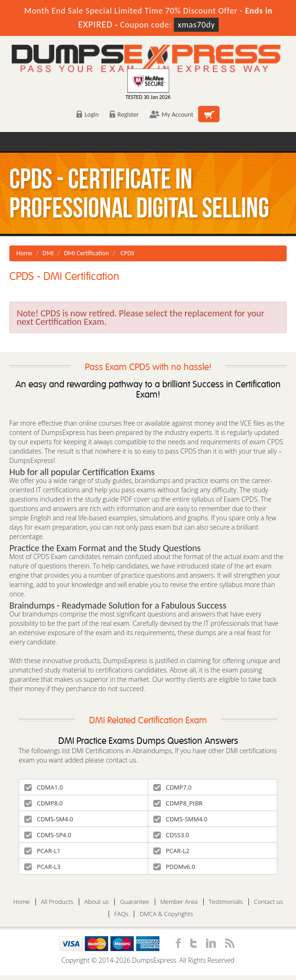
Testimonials (226, 902)
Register (124, 115)
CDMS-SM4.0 (49, 819)
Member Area (179, 902)
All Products (57, 902)
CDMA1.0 (44, 787)
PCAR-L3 (42, 867)
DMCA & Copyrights (166, 914)
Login (87, 115)
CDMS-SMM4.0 (180, 819)
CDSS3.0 (171, 835)
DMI (48, 253)
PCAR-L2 (172, 851)
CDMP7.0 (172, 787)
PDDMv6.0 (174, 867)
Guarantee (134, 902)
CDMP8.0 (43, 803)
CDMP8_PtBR (178, 803)
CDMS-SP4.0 (48, 835)
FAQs (121, 914)
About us (96, 902)
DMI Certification (86, 253)
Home (24, 253)
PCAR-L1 (42, 851)
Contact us (268, 902)
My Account (172, 115)
